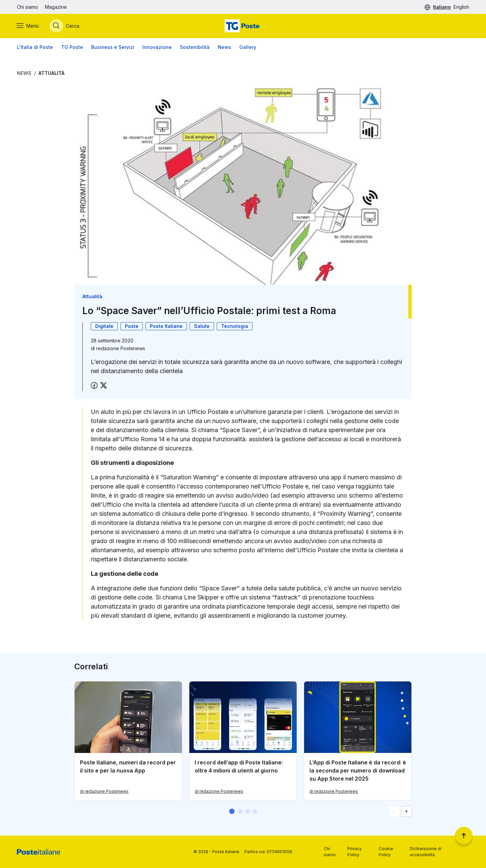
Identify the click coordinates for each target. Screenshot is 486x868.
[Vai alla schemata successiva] (406, 811)
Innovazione (157, 47)
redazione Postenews (121, 348)
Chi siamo (28, 7)
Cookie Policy (386, 852)
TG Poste (72, 47)
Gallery (248, 47)
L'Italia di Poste (35, 47)
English (461, 7)
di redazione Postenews (104, 791)
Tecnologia (235, 326)
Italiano (442, 7)
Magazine (56, 7)
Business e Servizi (113, 47)
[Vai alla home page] (243, 26)
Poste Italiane (166, 326)
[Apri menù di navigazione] (28, 26)
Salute (202, 326)
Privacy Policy (355, 852)
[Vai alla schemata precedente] (394, 811)
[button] (232, 811)
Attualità (51, 73)
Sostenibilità (195, 47)
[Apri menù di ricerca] (65, 26)
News (224, 47)
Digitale (104, 326)
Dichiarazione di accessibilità (426, 852)
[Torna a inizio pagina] (464, 836)
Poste (132, 326)
